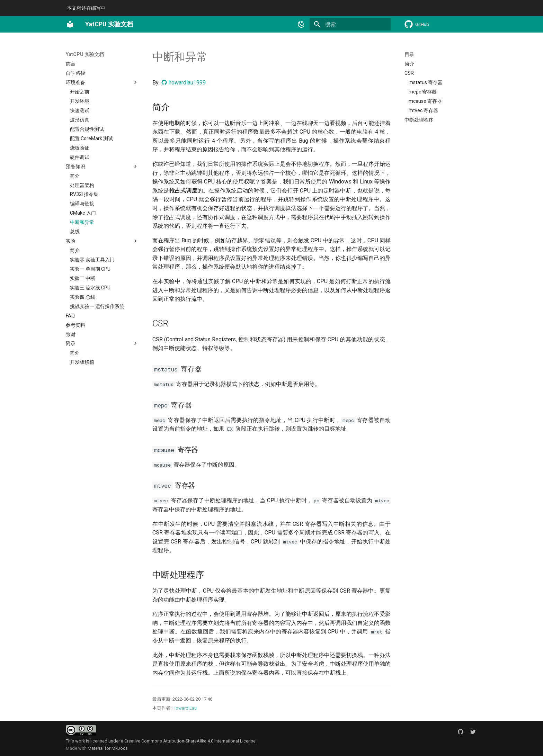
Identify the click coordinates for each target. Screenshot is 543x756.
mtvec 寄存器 (423, 110)
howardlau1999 (183, 83)
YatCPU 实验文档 (85, 54)
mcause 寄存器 (425, 101)
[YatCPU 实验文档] (70, 24)
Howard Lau (185, 708)
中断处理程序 (419, 120)
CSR (409, 73)
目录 (409, 54)
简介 (409, 64)
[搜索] (350, 24)
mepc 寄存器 (423, 92)
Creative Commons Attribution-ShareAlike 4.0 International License (190, 741)
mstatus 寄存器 (426, 82)
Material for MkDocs (108, 748)
